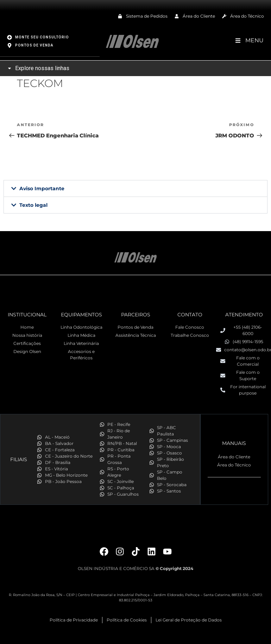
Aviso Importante (42, 188)
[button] (135, 188)
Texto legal (33, 205)
